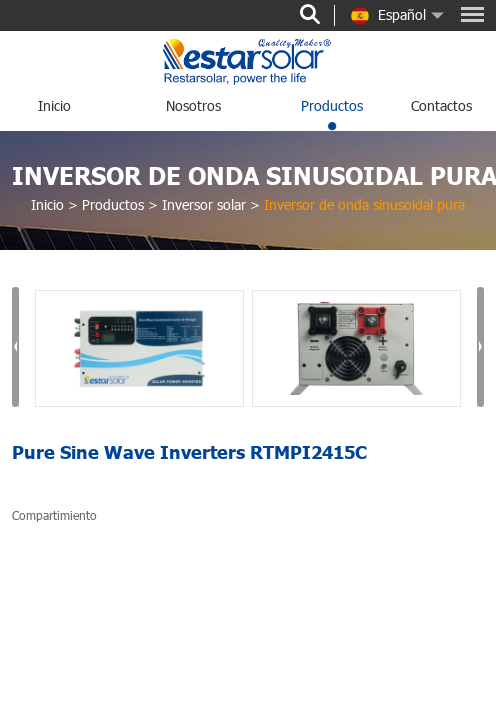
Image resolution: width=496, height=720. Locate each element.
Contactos (441, 105)
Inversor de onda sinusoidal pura (364, 204)
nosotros (193, 105)
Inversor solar (204, 204)
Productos (332, 105)
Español (388, 16)
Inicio (54, 105)
